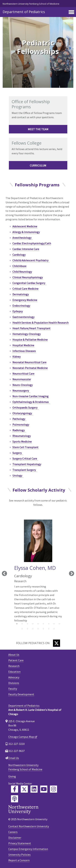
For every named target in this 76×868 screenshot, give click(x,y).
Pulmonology (21, 425)
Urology (18, 475)
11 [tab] (27, 629)
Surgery (18, 453)
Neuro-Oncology (22, 385)
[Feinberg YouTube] (44, 789)
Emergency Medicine (25, 300)
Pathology (19, 419)
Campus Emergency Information (28, 849)
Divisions (14, 683)
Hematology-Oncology (26, 334)
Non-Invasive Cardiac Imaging (30, 396)
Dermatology (21, 294)
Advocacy (14, 677)
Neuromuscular (22, 379)
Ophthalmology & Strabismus (31, 402)
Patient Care (16, 660)
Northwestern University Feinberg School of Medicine (31, 4)
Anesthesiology (22, 238)
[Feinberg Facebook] (15, 789)
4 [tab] (33, 624)
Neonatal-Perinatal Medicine (30, 368)
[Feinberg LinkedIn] (34, 789)
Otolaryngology (23, 413)
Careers (13, 832)
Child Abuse (19, 266)
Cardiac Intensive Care (26, 249)
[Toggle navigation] (71, 12)
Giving (12, 776)
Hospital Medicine (23, 345)
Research (14, 666)
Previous (4, 574)
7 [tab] (49, 624)
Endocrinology (21, 306)
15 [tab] (49, 629)
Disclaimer (15, 838)
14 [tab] (43, 629)
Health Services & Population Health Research (40, 323)
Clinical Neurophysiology (28, 277)
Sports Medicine (22, 442)
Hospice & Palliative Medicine (30, 340)
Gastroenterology (23, 317)
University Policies (19, 855)
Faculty (13, 689)
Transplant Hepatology (27, 464)
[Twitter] (57, 643)
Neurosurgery (21, 391)
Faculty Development (21, 694)
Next (72, 574)
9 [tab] (59, 624)
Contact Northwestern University (29, 826)
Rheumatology (22, 436)
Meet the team (38, 129)
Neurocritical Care (23, 374)
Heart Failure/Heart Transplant (31, 328)
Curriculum (38, 165)
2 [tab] (22, 624)
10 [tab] (22, 629)
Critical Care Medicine (25, 289)
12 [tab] (33, 629)
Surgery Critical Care (25, 459)
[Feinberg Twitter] (24, 789)
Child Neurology (22, 272)
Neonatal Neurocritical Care (29, 362)
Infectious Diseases (24, 351)
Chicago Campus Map (21, 737)
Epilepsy (18, 311)
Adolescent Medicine (25, 226)
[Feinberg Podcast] (15, 799)
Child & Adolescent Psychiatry (31, 260)
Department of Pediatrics (24, 12)
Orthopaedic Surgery (26, 408)
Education (14, 672)
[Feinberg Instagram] (54, 789)
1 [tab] (17, 624)
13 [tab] (38, 629)
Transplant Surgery (25, 470)
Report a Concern (19, 860)
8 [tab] (54, 624)
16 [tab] (54, 629)
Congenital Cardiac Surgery (29, 283)
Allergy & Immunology (26, 232)
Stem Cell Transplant (25, 447)
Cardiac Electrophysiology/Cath (32, 243)
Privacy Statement (20, 843)
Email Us (14, 758)
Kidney (16, 357)
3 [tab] (27, 624)
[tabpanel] (38, 570)
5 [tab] (38, 624)
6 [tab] (43, 624)
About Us (14, 655)
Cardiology (19, 255)
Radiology (19, 430)
